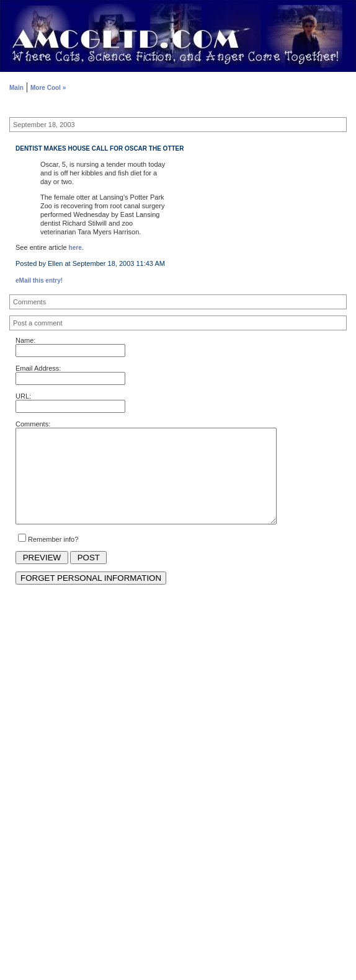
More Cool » (48, 88)
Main (16, 88)
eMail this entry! (39, 280)
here (75, 248)
